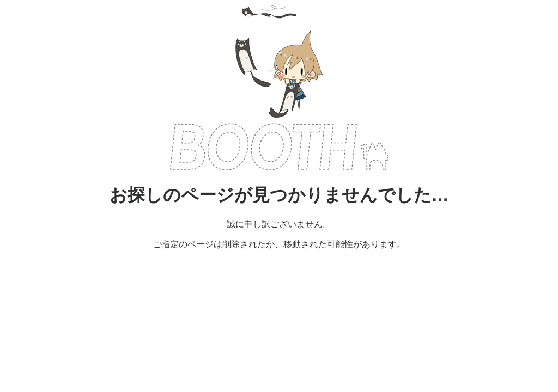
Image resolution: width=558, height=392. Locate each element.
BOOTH (279, 147)
